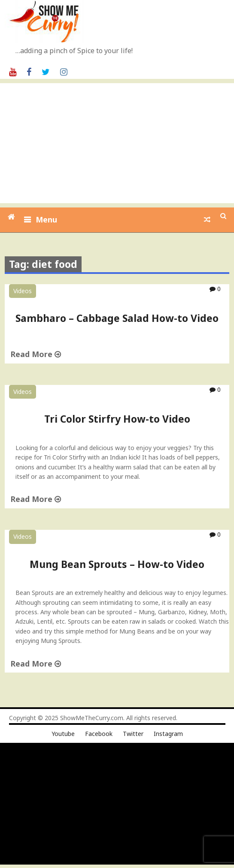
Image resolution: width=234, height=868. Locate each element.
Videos (23, 291)
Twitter (133, 734)
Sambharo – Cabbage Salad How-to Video (117, 318)
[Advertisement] (118, 143)
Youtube (63, 734)
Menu (46, 219)
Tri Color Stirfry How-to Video (117, 419)
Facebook (99, 734)
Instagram (168, 734)
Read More (36, 354)
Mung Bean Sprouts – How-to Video (117, 564)
